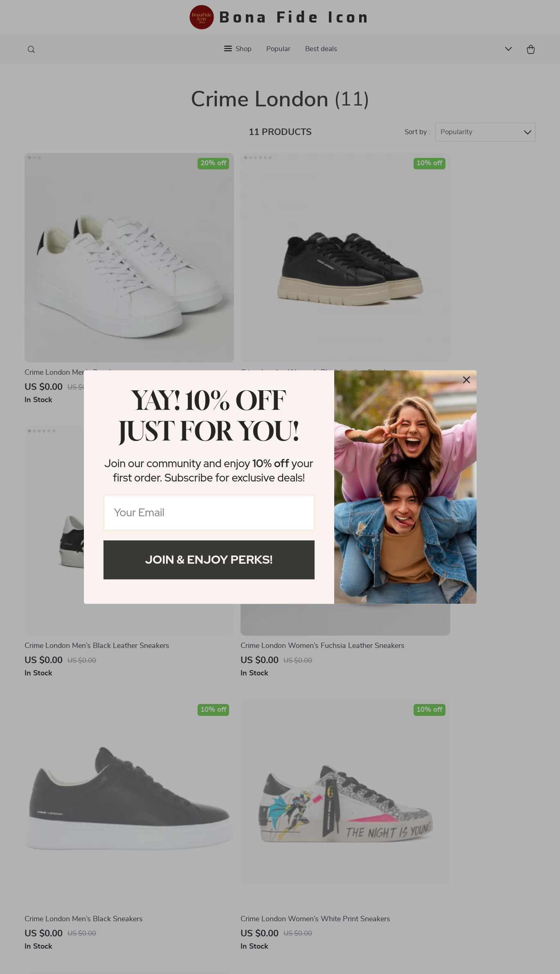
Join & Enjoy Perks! (209, 560)
